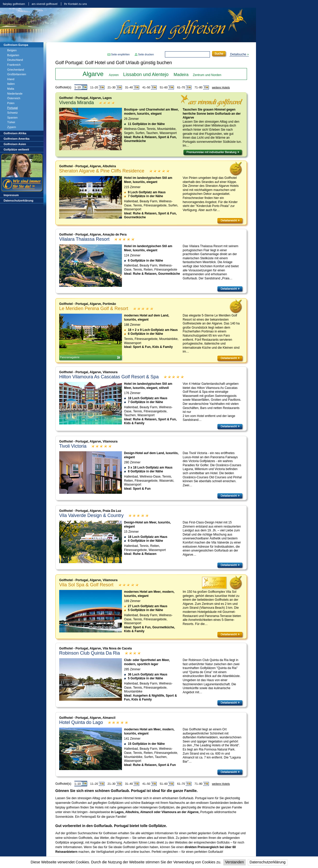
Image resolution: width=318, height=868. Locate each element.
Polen (11, 103)
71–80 (198, 87)
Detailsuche (238, 54)
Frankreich (14, 65)
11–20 (94, 87)
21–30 (112, 87)
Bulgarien (13, 55)
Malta (11, 89)
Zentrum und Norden (207, 75)
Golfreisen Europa (16, 45)
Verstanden (235, 862)
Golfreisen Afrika (15, 133)
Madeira (181, 75)
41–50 (146, 87)
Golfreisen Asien (15, 144)
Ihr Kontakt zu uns (76, 4)
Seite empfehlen (120, 55)
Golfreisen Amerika (16, 139)
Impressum (11, 195)
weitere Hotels (221, 87)
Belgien (12, 50)
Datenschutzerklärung (268, 862)
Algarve (93, 74)
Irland (11, 79)
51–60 (164, 87)
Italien (11, 84)
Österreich (14, 98)
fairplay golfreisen (14, 4)
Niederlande (15, 94)
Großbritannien (17, 74)
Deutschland (15, 60)
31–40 (129, 87)
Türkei (11, 122)
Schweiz (12, 113)
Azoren (114, 75)
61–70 (181, 87)
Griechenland (16, 70)
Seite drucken (146, 55)
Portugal (12, 108)
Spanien (12, 118)
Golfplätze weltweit (16, 149)
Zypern (12, 127)
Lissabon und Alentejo (146, 74)
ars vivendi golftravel (45, 4)
